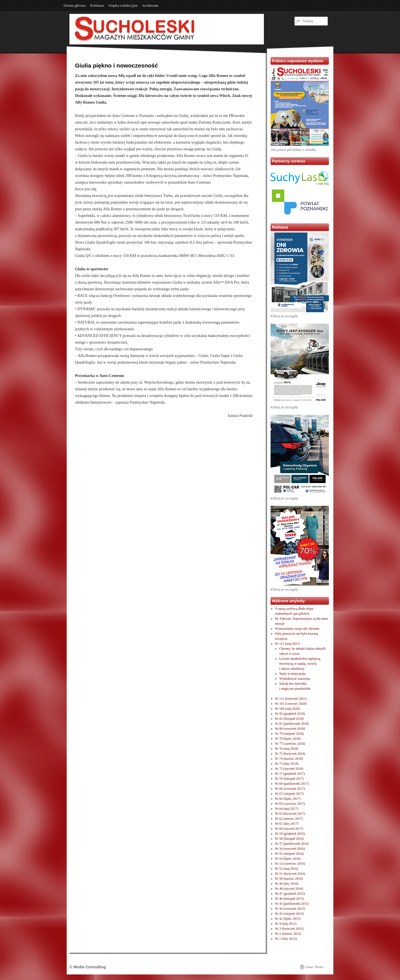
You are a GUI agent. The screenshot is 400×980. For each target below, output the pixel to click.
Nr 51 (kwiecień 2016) (290, 874)
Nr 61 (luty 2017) (287, 824)
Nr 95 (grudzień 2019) (290, 714)
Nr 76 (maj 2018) (287, 749)
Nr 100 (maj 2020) (287, 709)
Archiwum (150, 5)
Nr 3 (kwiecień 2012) (289, 929)
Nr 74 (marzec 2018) (289, 759)
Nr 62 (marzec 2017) (289, 819)
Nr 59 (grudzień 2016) (290, 834)
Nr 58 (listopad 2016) (289, 839)
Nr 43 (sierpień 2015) (289, 914)
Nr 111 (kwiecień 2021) (291, 699)
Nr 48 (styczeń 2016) (289, 889)
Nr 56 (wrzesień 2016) (290, 849)
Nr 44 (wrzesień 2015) (290, 909)
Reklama (97, 5)
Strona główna (74, 5)
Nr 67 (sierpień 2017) (289, 794)
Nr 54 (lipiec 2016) (288, 859)
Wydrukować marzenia (295, 679)
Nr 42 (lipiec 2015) (288, 919)
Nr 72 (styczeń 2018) (289, 769)
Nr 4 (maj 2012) (286, 924)
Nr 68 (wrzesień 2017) (290, 789)
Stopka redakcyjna (123, 5)
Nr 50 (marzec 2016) (289, 879)
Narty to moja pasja (292, 674)
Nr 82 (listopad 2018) (289, 719)
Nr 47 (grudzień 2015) (290, 894)
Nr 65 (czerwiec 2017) (290, 804)
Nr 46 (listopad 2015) (289, 899)
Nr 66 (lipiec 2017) (288, 799)
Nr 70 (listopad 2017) (289, 779)
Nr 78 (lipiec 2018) (288, 739)
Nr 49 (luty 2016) (287, 884)
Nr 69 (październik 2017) (292, 784)
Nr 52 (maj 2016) (287, 869)
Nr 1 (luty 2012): (286, 939)
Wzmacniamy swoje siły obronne (297, 629)
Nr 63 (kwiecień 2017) (290, 814)
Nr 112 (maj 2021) (287, 644)
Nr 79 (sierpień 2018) (289, 734)
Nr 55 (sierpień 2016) (289, 854)
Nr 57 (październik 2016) (292, 844)
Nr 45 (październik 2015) (292, 904)
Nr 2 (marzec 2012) (288, 934)
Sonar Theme (314, 967)
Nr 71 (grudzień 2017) (290, 774)
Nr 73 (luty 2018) (287, 764)
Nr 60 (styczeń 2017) (289, 829)
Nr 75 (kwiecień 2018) (290, 754)
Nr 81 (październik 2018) (292, 724)
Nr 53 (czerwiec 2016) (290, 864)
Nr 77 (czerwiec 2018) (290, 744)
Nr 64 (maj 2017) (287, 809)
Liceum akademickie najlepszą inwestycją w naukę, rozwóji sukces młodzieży (300, 664)
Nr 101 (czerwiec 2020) (291, 704)
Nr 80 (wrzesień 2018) (290, 729)
